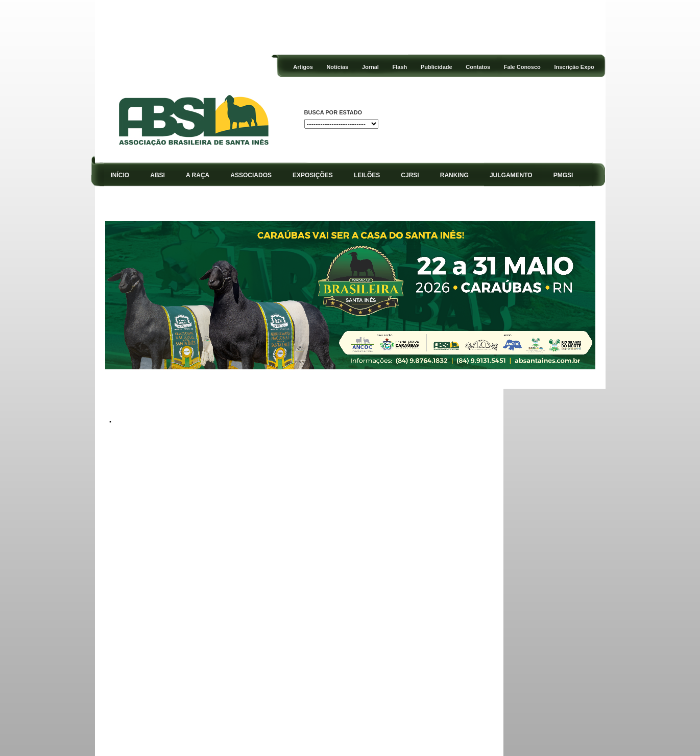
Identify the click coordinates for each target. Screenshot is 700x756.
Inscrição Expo (574, 67)
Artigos (303, 67)
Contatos (478, 67)
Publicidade (437, 67)
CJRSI (410, 175)
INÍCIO (120, 175)
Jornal (370, 67)
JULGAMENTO (511, 175)
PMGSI (563, 175)
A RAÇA (198, 175)
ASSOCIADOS (251, 175)
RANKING (454, 175)
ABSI (158, 175)
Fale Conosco (522, 67)
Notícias (337, 67)
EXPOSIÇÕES (313, 175)
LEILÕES (367, 175)
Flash (400, 67)
